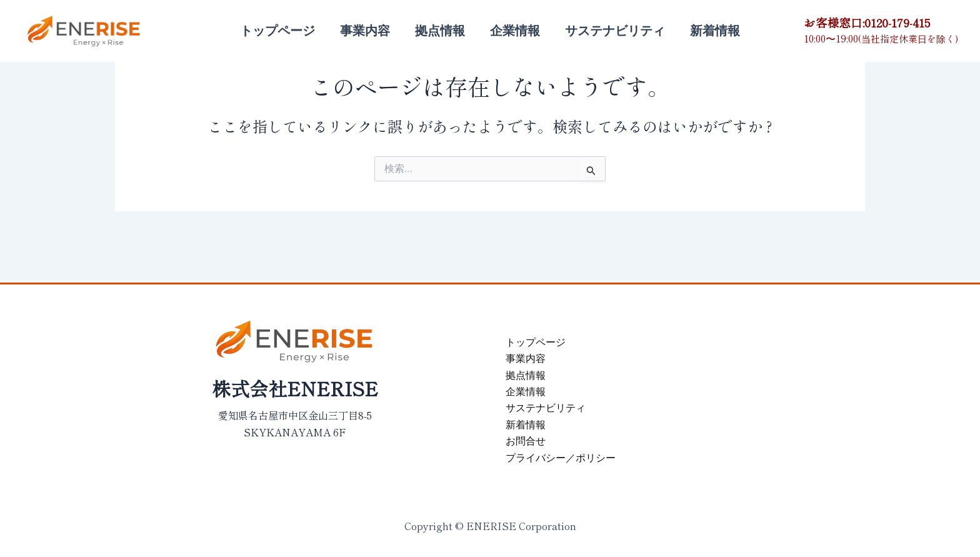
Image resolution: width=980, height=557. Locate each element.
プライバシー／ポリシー (561, 458)
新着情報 (715, 31)
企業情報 (515, 31)
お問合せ (526, 441)
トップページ (277, 31)
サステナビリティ (615, 31)
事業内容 (365, 31)
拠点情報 (440, 31)
